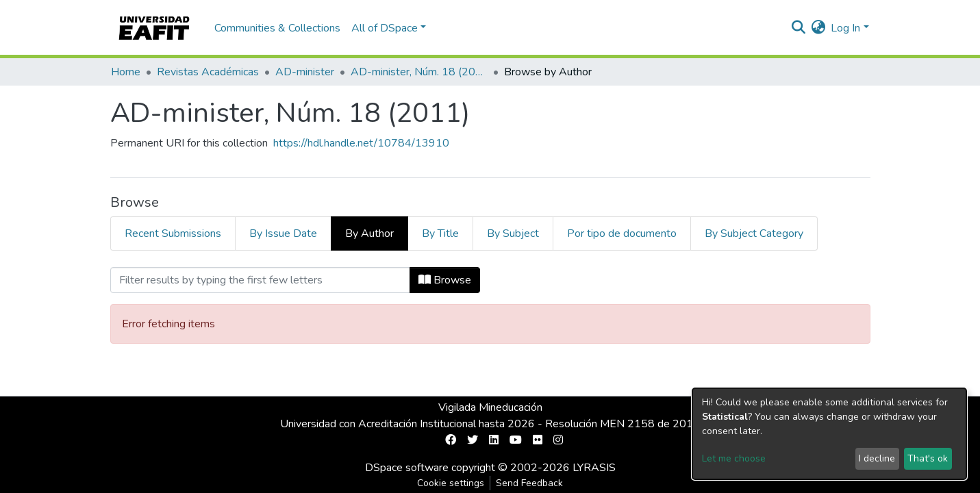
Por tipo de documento (622, 233)
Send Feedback (529, 483)
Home (126, 72)
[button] (818, 28)
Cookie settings (451, 483)
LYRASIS (594, 468)
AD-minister (305, 72)
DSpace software (407, 468)
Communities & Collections (277, 28)
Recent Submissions (173, 233)
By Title (440, 233)
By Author (369, 233)
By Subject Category (754, 233)
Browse (445, 280)
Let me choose (734, 458)
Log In (845, 28)
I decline (877, 458)
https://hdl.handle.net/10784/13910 (361, 143)
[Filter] (260, 280)
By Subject (513, 233)
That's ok (928, 458)
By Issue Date (283, 233)
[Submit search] (798, 28)
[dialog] (829, 434)
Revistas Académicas (208, 72)
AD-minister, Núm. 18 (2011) (419, 72)
